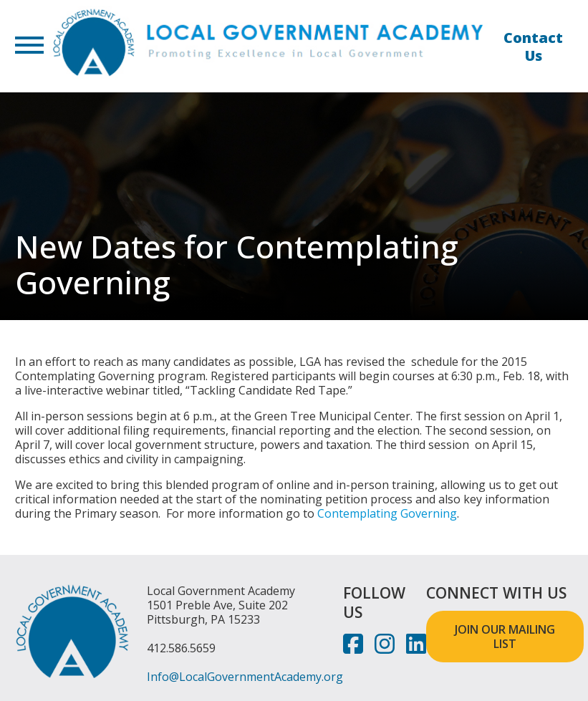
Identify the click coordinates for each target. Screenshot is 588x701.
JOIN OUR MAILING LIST (505, 637)
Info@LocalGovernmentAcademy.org (245, 677)
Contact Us (533, 47)
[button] (29, 47)
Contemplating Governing (387, 513)
